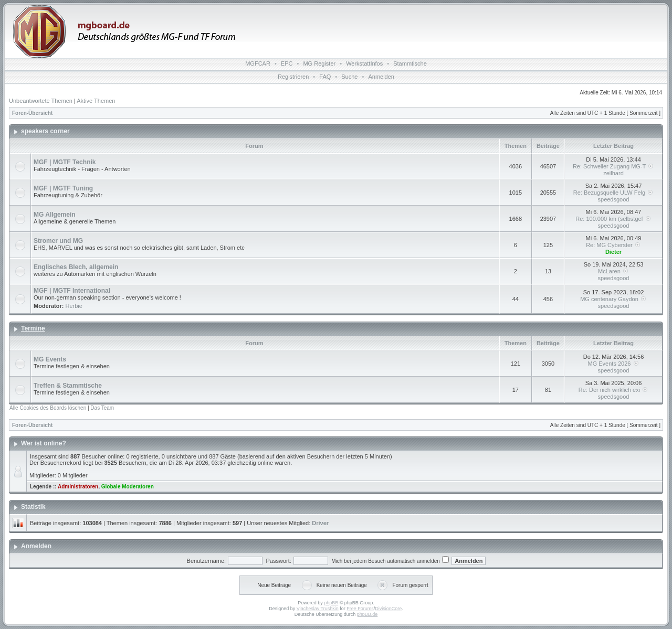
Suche (349, 77)
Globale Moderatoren (128, 487)
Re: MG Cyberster (613, 245)
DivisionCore (388, 609)
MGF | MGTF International (72, 291)
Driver (320, 523)
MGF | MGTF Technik (65, 162)
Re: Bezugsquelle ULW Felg (613, 193)
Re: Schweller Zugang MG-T (613, 166)
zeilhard (613, 173)
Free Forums (360, 609)
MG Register (319, 63)
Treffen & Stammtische (68, 386)
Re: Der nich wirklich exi (613, 390)
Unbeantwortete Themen (41, 101)
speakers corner (45, 131)
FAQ (325, 77)
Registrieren (293, 77)
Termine (33, 328)
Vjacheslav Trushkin (318, 609)
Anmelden (381, 77)
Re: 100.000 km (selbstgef (613, 219)
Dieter (613, 252)
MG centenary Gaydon (613, 299)
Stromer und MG (58, 241)
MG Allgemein (55, 215)
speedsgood (614, 199)
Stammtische (410, 63)
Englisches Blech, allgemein (76, 267)
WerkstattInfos (364, 63)
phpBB (331, 603)
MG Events (50, 359)
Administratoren (78, 487)
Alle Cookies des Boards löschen (48, 408)
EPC (287, 63)
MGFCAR (258, 63)
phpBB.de (367, 614)
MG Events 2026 (614, 364)
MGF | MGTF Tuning (63, 188)
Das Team (102, 408)
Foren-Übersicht (32, 113)
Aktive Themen (96, 101)
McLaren (613, 271)
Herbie (74, 306)
